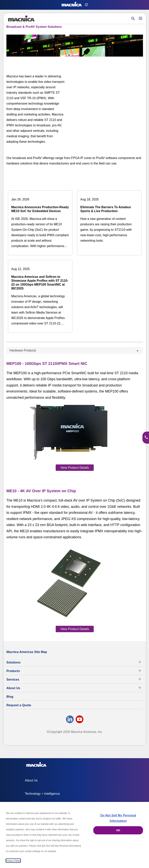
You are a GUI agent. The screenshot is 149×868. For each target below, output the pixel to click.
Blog (10, 697)
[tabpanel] (75, 496)
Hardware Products (23, 350)
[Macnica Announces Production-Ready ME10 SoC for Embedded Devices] (40, 223)
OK (118, 830)
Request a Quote (19, 705)
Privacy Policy (13, 861)
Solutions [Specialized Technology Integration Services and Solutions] (13, 662)
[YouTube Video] (114, 90)
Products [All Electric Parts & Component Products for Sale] (13, 671)
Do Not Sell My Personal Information (118, 818)
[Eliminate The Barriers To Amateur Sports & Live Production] (109, 220)
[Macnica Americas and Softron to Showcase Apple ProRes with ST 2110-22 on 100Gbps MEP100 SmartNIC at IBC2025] (40, 296)
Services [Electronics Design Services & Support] (13, 680)
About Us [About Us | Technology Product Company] (13, 688)
